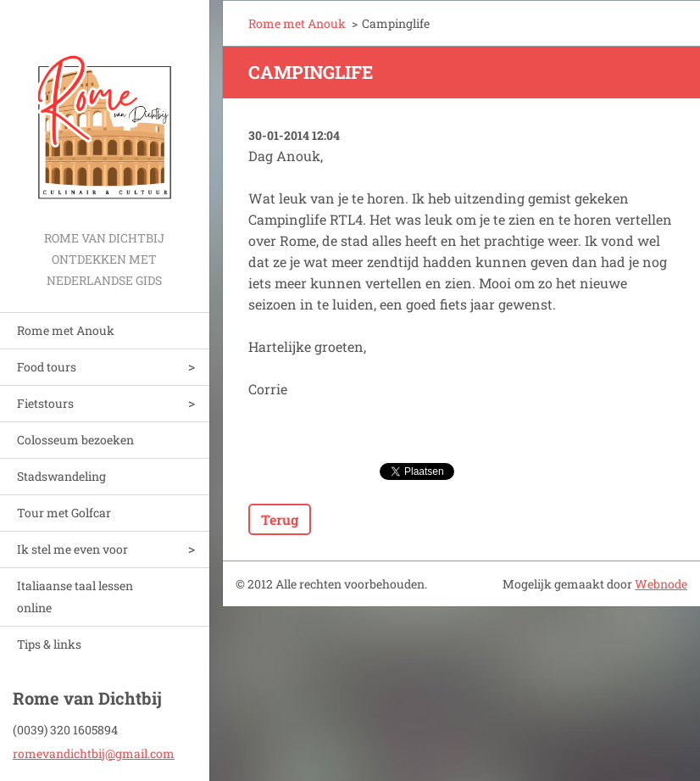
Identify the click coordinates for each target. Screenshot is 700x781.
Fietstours (45, 403)
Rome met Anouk (66, 330)
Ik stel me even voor (72, 549)
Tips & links (49, 644)
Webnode (661, 584)
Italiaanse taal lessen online (75, 597)
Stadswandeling (61, 476)
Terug (280, 519)
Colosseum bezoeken (75, 440)
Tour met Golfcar (64, 513)
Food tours (47, 367)
